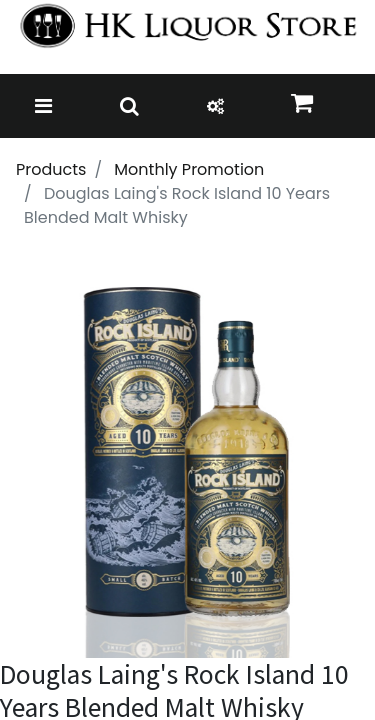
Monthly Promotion (189, 169)
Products (51, 169)
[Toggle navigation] (43, 106)
